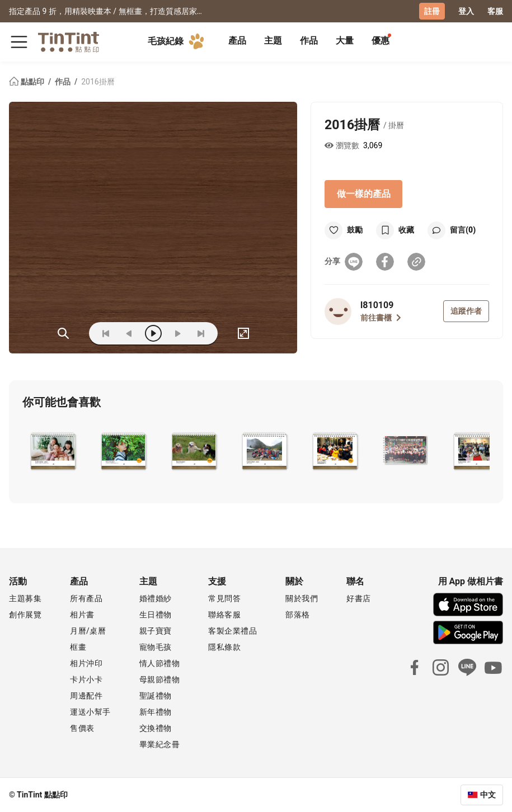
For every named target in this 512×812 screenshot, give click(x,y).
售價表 (82, 728)
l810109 (377, 305)
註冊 (432, 11)
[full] (243, 333)
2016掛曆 (98, 82)
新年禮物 (156, 712)
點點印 (27, 82)
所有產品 (86, 598)
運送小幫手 (90, 712)
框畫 (78, 647)
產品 (237, 41)
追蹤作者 (466, 311)
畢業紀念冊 (160, 744)
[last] (201, 333)
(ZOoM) (63, 333)
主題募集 (25, 598)
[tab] (237, 42)
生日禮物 (156, 615)
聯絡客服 (224, 615)
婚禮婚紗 (156, 598)
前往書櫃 (381, 318)
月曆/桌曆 (88, 631)
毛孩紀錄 (178, 41)
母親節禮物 (160, 679)
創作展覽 (25, 615)
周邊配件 (86, 696)
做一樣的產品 (364, 194)
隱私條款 (224, 647)
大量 (345, 41)
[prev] (129, 333)
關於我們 (302, 598)
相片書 (82, 615)
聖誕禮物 (156, 696)
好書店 (359, 598)
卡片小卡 (86, 679)
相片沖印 (86, 663)
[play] (153, 333)
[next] (177, 333)
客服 (495, 11)
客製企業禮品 (232, 631)
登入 (466, 11)
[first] (106, 333)
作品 (309, 41)
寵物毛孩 (156, 647)
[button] (53, 450)
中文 (488, 795)
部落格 (298, 615)
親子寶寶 (156, 631)
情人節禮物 (160, 663)
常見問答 (224, 598)
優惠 (381, 41)
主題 (273, 41)
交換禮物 (156, 728)
